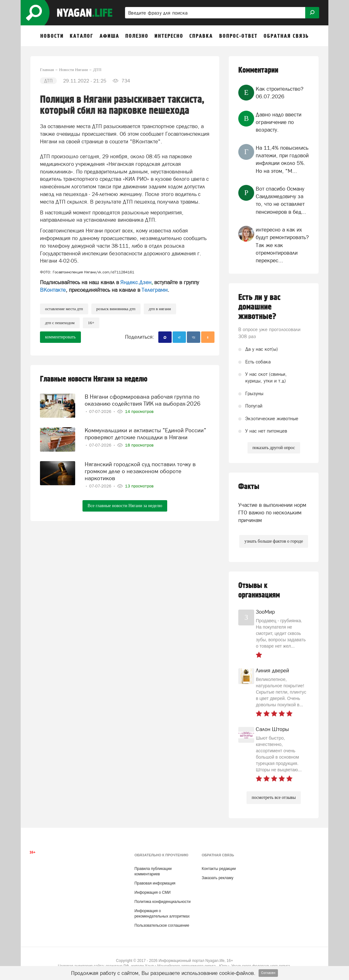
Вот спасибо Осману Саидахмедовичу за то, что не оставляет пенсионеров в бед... (281, 200)
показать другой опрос (274, 448)
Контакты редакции (219, 869)
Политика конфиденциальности (163, 902)
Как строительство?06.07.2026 (280, 93)
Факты (249, 487)
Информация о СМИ (153, 892)
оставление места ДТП (64, 309)
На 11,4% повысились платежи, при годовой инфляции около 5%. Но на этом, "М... (282, 159)
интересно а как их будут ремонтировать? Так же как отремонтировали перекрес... (282, 245)
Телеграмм (155, 290)
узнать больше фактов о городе (273, 541)
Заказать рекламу (218, 878)
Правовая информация (155, 883)
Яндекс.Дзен (136, 282)
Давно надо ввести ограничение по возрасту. (279, 122)
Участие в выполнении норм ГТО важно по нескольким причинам (272, 513)
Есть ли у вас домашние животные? (259, 307)
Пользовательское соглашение (162, 925)
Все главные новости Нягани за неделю (125, 504)
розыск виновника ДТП (116, 309)
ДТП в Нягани (160, 309)
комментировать (60, 337)
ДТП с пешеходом (60, 323)
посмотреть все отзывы (274, 797)
